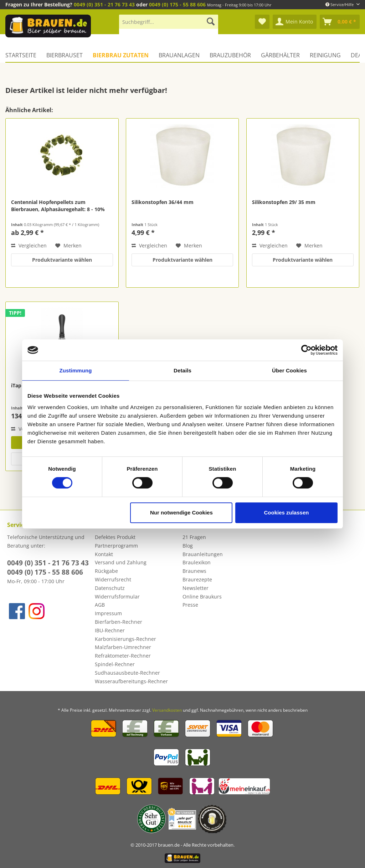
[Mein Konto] (295, 22)
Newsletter (196, 588)
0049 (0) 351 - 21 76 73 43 (104, 4)
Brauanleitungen (203, 554)
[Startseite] (23, 55)
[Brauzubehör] (230, 55)
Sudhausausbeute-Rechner (127, 673)
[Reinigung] (325, 55)
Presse (190, 605)
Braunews (194, 571)
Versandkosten (167, 710)
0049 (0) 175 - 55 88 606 (177, 4)
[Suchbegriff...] (169, 22)
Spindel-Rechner (115, 664)
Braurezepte (197, 579)
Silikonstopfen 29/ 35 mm (284, 202)
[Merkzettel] (262, 22)
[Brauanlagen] (179, 55)
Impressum (108, 613)
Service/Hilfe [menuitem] (340, 4)
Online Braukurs (202, 597)
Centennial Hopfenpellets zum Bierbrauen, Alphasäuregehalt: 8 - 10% (58, 206)
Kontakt (104, 554)
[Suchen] (211, 22)
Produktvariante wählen (62, 260)
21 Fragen (194, 537)
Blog (188, 546)
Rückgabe (106, 571)
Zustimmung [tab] (76, 370)
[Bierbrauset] (65, 55)
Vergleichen (29, 245)
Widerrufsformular (117, 597)
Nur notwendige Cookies (181, 513)
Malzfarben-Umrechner (123, 647)
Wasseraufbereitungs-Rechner (131, 681)
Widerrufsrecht (113, 579)
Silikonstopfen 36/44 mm (163, 202)
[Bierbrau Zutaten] (121, 55)
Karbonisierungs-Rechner (125, 639)
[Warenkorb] (340, 22)
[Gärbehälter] (280, 55)
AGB (100, 605)
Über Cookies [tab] (289, 370)
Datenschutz (110, 588)
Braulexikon (197, 562)
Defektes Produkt (115, 537)
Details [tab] (182, 370)
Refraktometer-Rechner (123, 656)
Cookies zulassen (287, 513)
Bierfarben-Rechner (119, 622)
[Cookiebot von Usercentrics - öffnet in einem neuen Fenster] (306, 350)
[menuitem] (169, 25)
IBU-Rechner (110, 630)
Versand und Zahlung (121, 562)
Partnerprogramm (116, 546)
